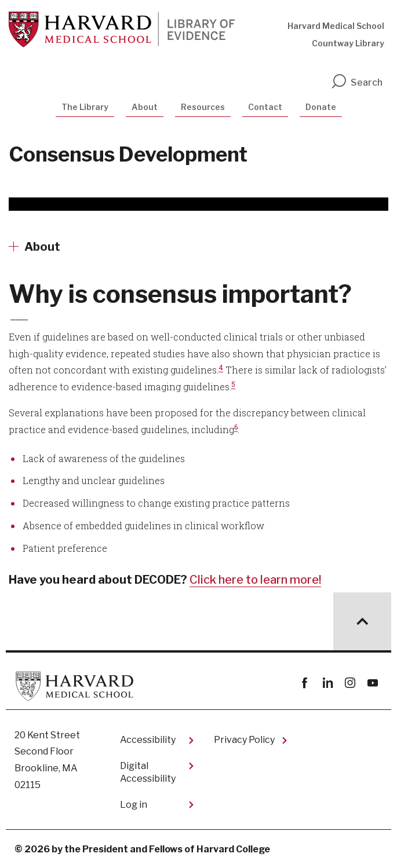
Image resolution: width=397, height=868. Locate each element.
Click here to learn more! (255, 580)
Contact (265, 107)
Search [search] (356, 83)
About (145, 107)
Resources (203, 107)
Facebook (305, 683)
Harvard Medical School (336, 26)
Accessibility (148, 740)
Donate (321, 107)
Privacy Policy (244, 740)
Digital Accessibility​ (148, 772)
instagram (350, 683)
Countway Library (348, 43)
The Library (85, 107)
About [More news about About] (42, 247)
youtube (372, 683)
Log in (134, 805)
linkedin (327, 683)
